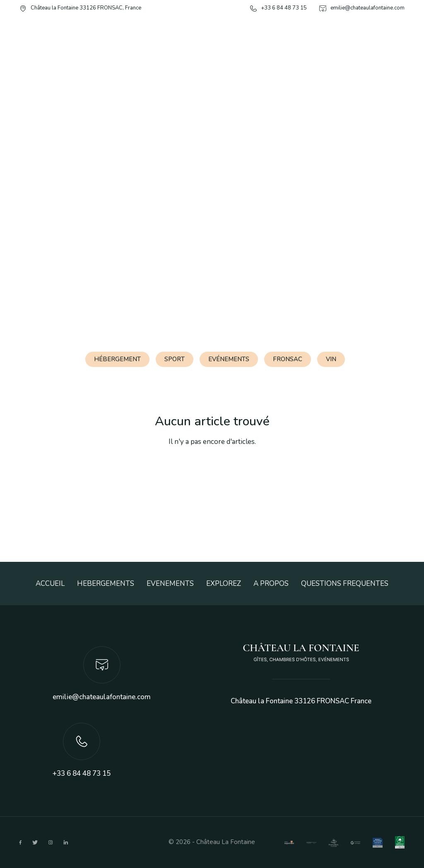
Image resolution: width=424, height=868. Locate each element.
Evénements (229, 359)
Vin (331, 359)
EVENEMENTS (170, 584)
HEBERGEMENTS (106, 584)
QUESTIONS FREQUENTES (345, 584)
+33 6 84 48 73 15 (82, 773)
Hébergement (117, 359)
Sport (175, 359)
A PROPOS (271, 584)
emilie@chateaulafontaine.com (102, 697)
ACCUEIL (50, 584)
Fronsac (288, 359)
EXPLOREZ (224, 584)
